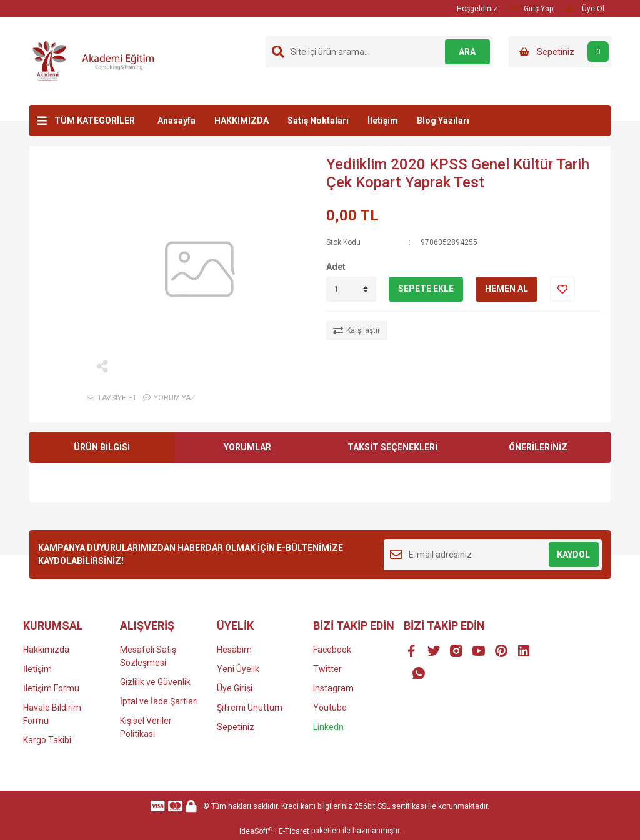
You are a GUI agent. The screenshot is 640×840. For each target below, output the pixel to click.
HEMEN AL (507, 289)
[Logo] (98, 61)
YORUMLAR (247, 447)
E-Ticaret (294, 831)
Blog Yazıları (443, 121)
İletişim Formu (51, 688)
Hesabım (234, 650)
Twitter (327, 669)
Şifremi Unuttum (250, 708)
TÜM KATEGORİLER (95, 121)
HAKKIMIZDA (242, 121)
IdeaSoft (256, 831)
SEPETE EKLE (426, 289)
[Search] (379, 52)
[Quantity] (351, 289)
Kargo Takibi (47, 740)
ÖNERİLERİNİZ (538, 447)
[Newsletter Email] (493, 555)
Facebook (332, 650)
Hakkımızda (46, 650)
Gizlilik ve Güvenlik (155, 682)
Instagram (333, 688)
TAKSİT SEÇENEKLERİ (392, 447)
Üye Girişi (235, 688)
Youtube (330, 708)
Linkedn (328, 727)
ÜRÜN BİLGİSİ (102, 447)
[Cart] (560, 52)
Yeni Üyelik (238, 669)
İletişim (383, 121)
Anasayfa (177, 121)
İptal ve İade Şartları (159, 701)
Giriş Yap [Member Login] (532, 8)
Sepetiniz (236, 727)
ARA (465, 52)
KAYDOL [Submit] (573, 555)
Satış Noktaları (318, 121)
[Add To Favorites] (562, 289)
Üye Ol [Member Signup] (585, 8)
